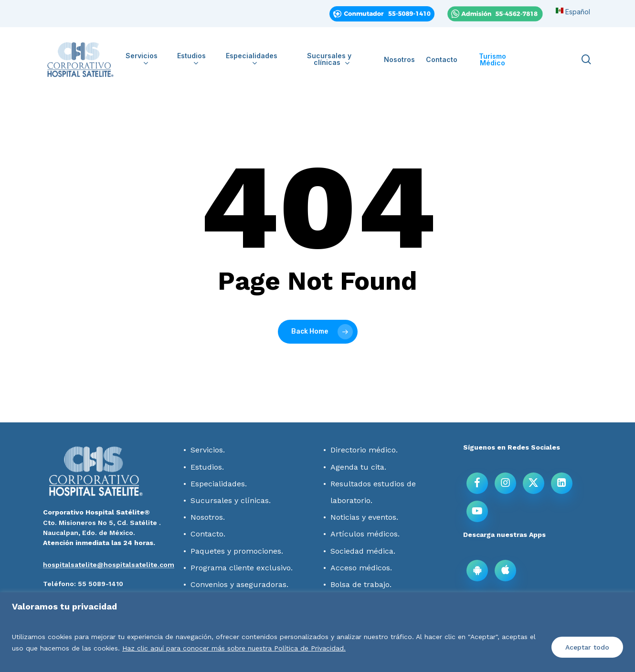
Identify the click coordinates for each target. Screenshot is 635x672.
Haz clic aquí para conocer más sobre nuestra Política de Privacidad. (234, 648)
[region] (317, 632)
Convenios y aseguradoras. (239, 584)
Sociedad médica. (363, 551)
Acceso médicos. (361, 568)
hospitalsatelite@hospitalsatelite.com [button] (109, 565)
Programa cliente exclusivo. (242, 568)
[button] (83, 584)
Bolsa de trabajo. (361, 584)
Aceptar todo (587, 647)
